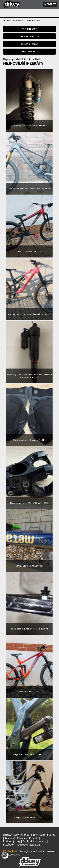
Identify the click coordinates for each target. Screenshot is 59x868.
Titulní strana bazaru (14, 21)
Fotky (34, 835)
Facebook (9, 845)
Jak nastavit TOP (29, 37)
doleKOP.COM (11, 835)
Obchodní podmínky (34, 841)
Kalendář (10, 838)
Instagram (35, 845)
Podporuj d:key (12, 841)
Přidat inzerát (30, 44)
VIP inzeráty (29, 29)
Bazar (43, 835)
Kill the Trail (10, 851)
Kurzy (52, 835)
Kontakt (34, 838)
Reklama (22, 838)
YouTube (21, 845)
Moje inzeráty (30, 52)
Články (25, 835)
